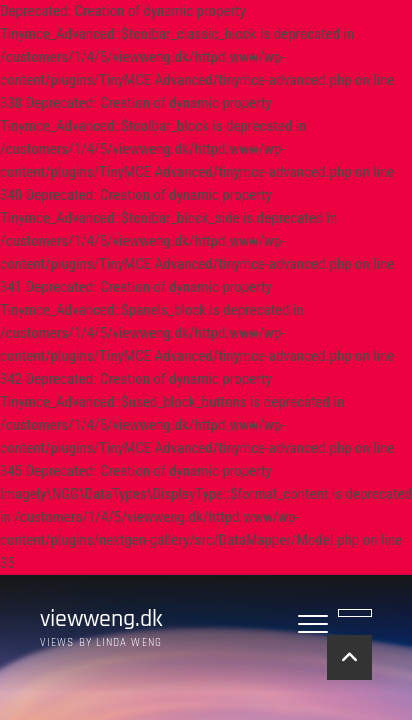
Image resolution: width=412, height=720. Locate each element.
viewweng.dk (101, 619)
